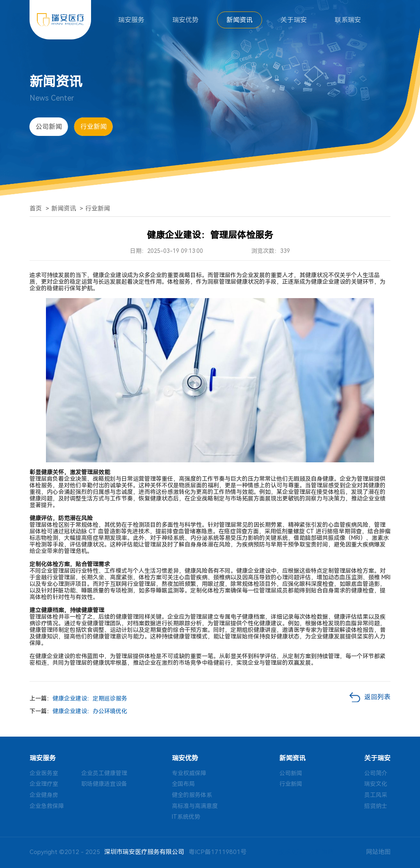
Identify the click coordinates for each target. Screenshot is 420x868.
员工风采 (376, 795)
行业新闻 (94, 127)
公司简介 (376, 773)
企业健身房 (44, 795)
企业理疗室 (44, 784)
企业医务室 (44, 773)
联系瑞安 (348, 20)
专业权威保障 (189, 773)
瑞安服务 (131, 20)
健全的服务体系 (192, 795)
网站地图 (378, 852)
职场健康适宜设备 (104, 784)
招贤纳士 (376, 806)
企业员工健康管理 (104, 773)
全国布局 (183, 784)
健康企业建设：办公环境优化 (90, 711)
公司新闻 (49, 127)
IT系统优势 (186, 817)
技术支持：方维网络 (306, 852)
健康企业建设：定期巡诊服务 (90, 698)
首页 (36, 209)
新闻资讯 (240, 20)
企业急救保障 (47, 806)
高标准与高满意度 (195, 806)
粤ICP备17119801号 (218, 852)
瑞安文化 (376, 784)
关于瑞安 (294, 20)
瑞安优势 (185, 20)
